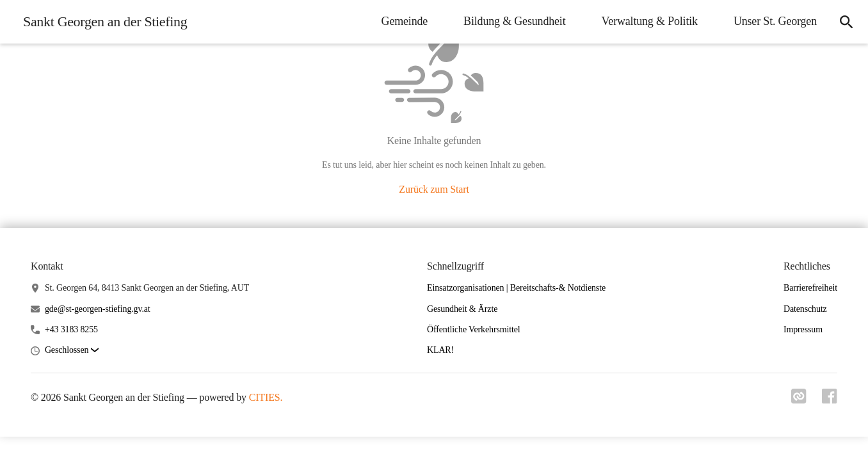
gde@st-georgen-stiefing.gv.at (98, 309)
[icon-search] (846, 22)
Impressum (803, 329)
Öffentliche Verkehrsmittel (474, 329)
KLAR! (440, 350)
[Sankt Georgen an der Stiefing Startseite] (101, 22)
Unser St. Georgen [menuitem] (775, 21)
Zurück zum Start (434, 189)
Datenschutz (805, 309)
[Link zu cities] (799, 400)
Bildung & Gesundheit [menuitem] (514, 21)
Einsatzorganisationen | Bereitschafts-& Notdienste (516, 288)
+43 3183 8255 (71, 329)
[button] (72, 351)
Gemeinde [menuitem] (405, 21)
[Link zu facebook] (830, 400)
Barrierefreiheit (810, 288)
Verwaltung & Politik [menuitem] (650, 21)
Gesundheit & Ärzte (462, 309)
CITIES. (266, 397)
